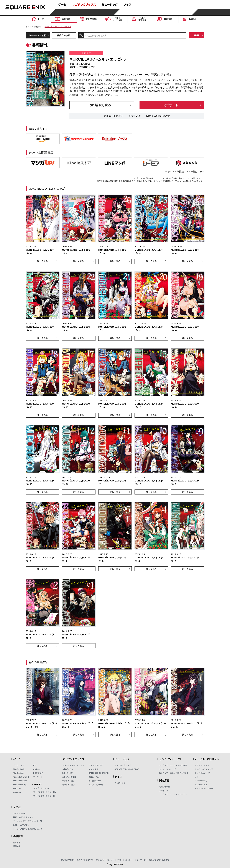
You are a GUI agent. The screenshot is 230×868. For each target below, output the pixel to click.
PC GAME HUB (201, 785)
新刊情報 (38, 27)
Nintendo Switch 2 (21, 777)
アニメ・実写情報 (96, 785)
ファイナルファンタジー (205, 769)
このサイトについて (85, 860)
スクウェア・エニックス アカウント (174, 773)
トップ (28, 27)
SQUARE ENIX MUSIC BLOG (127, 769)
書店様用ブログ (67, 860)
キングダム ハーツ (202, 773)
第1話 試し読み (101, 105)
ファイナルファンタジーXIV (45, 792)
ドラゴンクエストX (41, 788)
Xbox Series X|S (20, 785)
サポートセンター (124, 860)
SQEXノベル (94, 777)
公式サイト (171, 105)
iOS (35, 765)
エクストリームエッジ (204, 789)
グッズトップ (120, 783)
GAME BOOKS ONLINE (99, 773)
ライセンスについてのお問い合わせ (28, 829)
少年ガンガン (68, 769)
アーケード (38, 777)
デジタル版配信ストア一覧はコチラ (186, 171)
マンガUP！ (93, 769)
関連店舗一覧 (164, 787)
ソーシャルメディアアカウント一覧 (28, 821)
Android (37, 769)
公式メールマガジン (21, 825)
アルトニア (164, 791)
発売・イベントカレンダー (24, 817)
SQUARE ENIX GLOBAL (159, 860)
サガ (196, 777)
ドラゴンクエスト (202, 765)
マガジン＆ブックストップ (73, 765)
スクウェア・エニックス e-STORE (173, 765)
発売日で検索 (64, 35)
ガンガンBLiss (95, 781)
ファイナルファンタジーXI (44, 796)
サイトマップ (140, 860)
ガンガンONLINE (96, 765)
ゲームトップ (18, 765)
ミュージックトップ (123, 765)
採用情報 (17, 846)
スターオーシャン (202, 781)
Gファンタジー (68, 773)
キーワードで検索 (37, 35)
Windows (17, 792)
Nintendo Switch (20, 781)
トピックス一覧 (19, 813)
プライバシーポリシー (105, 860)
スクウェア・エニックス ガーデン (173, 794)
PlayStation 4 (19, 773)
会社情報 (17, 843)
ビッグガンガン (69, 785)
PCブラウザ (38, 773)
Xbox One (17, 789)
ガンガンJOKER (69, 777)
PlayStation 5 (19, 769)
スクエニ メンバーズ (167, 769)
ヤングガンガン (69, 781)
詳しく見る (42, 261)
